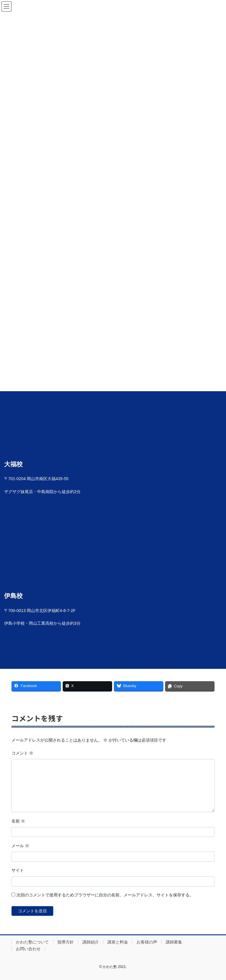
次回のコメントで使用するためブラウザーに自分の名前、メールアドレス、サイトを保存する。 (105, 895)
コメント (22, 753)
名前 (18, 821)
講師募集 (174, 942)
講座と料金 (118, 942)
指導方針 (66, 942)
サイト (18, 870)
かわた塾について (32, 942)
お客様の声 (147, 942)
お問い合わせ (28, 949)
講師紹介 (91, 942)
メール (20, 846)
